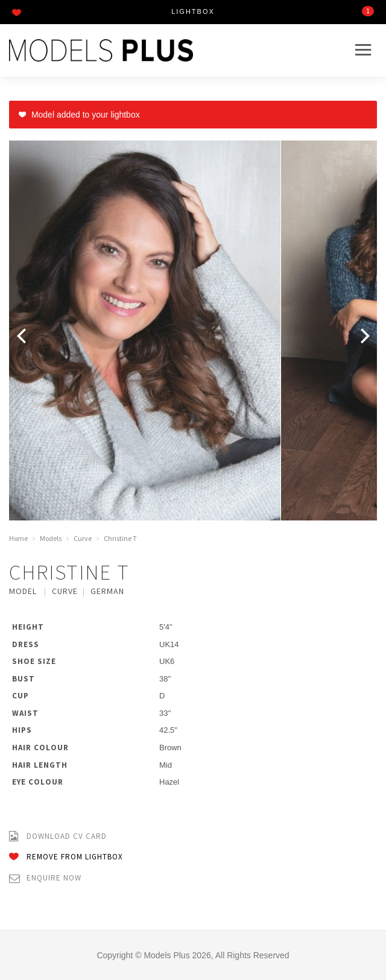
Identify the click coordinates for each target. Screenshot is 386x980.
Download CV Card (58, 837)
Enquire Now (45, 878)
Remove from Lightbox (66, 857)
